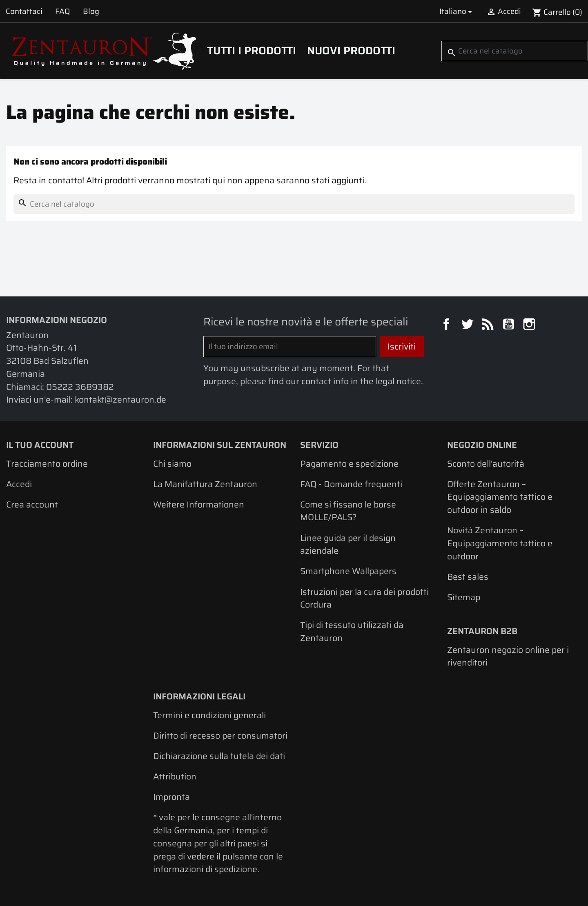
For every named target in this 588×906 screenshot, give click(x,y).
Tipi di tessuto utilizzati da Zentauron (352, 631)
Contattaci (24, 11)
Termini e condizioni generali (209, 715)
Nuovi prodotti (351, 51)
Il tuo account (40, 445)
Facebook (448, 325)
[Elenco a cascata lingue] (457, 11)
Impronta (171, 797)
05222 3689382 (80, 387)
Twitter (468, 325)
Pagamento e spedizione (349, 464)
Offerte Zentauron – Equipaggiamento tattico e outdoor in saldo (500, 497)
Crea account (32, 504)
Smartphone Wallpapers (348, 571)
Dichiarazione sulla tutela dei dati (219, 756)
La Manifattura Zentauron (205, 484)
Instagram (530, 325)
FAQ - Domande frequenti (351, 484)
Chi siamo (172, 464)
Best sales (468, 577)
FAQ (62, 11)
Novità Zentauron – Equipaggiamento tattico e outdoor (500, 543)
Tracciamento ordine (47, 464)
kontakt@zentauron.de (120, 400)
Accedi (19, 484)
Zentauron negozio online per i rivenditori (508, 656)
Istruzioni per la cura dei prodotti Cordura (364, 598)
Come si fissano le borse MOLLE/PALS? (348, 511)
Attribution (175, 776)
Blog (91, 11)
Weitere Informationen (199, 504)
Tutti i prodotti (252, 51)
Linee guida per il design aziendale (348, 544)
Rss (489, 325)
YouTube (510, 325)
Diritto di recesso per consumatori (220, 736)
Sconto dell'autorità (486, 464)
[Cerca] (515, 51)
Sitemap (464, 597)
